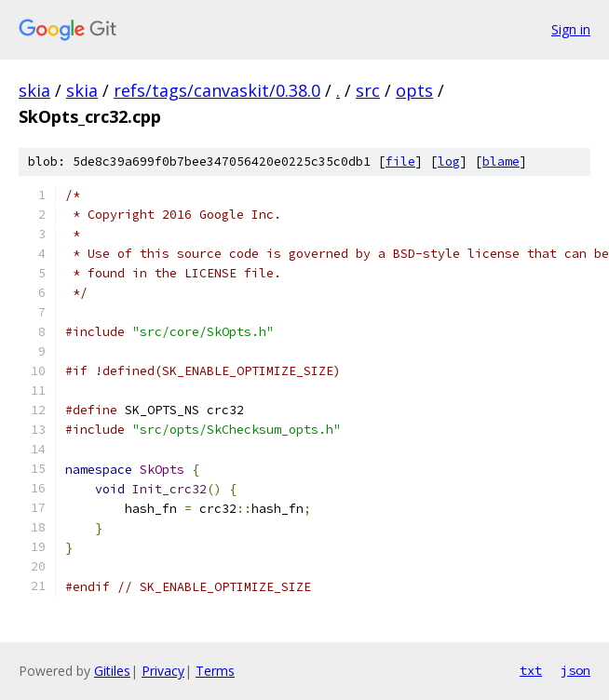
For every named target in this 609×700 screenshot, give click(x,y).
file (400, 162)
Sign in (571, 29)
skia (34, 90)
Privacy (163, 671)
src (368, 90)
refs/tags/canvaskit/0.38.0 (217, 90)
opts (414, 90)
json (575, 670)
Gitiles (112, 671)
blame (501, 162)
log (449, 162)
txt (531, 670)
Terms (215, 671)
